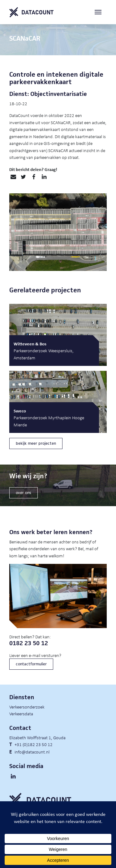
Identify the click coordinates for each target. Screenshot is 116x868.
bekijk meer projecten (36, 443)
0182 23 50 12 (29, 643)
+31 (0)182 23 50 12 (34, 744)
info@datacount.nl (32, 752)
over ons (24, 493)
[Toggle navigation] (101, 12)
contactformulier (31, 664)
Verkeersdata (21, 713)
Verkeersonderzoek (27, 707)
